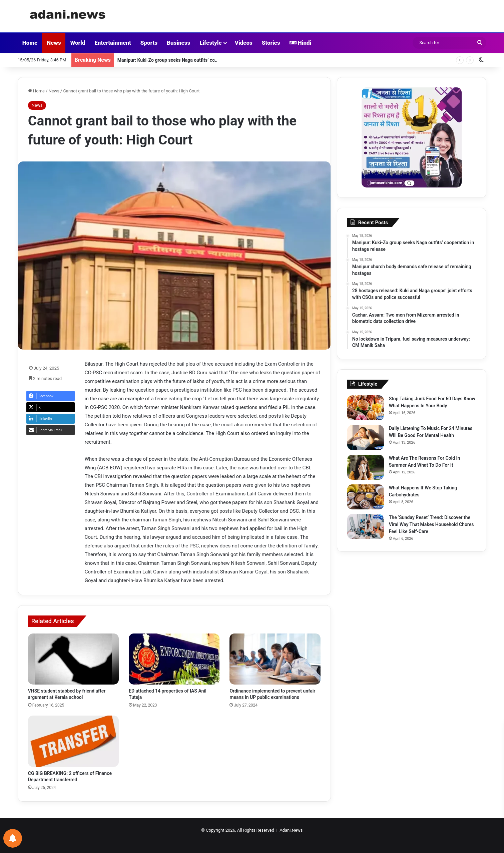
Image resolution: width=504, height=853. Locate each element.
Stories (271, 43)
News (54, 43)
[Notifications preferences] (13, 838)
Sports (149, 43)
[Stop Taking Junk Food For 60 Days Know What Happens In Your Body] (366, 408)
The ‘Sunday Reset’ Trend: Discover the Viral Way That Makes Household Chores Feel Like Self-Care (431, 524)
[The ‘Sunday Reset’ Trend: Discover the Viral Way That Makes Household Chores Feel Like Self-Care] (366, 527)
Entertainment (113, 43)
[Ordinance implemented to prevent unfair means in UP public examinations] (275, 659)
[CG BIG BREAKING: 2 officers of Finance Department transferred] (73, 741)
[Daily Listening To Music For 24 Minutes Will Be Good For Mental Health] (366, 438)
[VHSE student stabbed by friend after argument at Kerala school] (73, 659)
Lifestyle (210, 43)
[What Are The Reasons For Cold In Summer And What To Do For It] (366, 467)
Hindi (301, 43)
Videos (244, 43)
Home (30, 43)
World (78, 43)
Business (178, 43)
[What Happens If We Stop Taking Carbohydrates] (366, 497)
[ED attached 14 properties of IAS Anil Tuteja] (174, 659)
